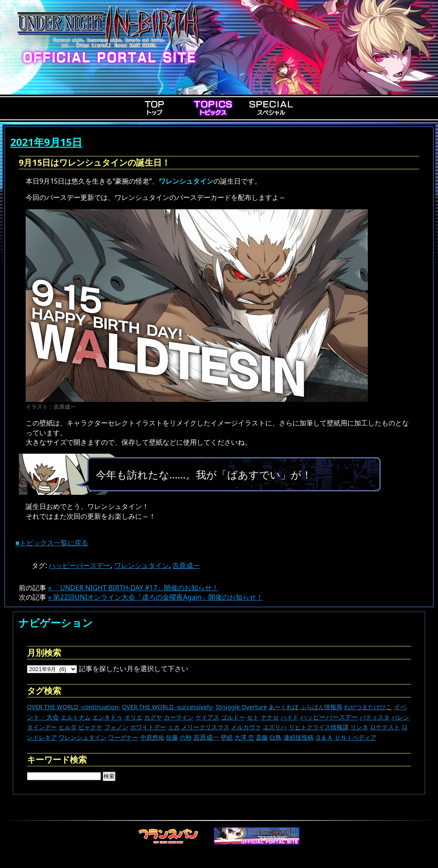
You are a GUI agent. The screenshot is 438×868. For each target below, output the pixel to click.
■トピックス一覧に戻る (52, 543)
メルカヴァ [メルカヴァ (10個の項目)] (246, 727)
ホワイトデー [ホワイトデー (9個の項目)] (148, 727)
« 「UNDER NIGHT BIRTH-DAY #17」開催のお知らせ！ (133, 588)
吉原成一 (186, 565)
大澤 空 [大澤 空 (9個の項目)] (244, 737)
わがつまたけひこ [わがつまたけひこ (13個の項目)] (368, 707)
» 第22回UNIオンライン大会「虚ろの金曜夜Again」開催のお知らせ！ (155, 597)
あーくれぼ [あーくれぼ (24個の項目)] (284, 707)
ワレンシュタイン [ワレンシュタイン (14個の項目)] (83, 737)
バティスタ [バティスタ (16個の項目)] (375, 717)
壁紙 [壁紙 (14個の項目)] (227, 737)
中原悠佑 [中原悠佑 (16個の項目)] (152, 737)
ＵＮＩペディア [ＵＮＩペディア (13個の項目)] (355, 737)
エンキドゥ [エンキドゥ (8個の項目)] (107, 717)
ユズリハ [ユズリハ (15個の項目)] (275, 727)
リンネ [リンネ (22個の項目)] (359, 727)
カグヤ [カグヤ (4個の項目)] (153, 717)
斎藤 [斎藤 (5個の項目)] (262, 737)
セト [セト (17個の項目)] (253, 717)
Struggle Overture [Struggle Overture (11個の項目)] (241, 707)
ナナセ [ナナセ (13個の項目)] (270, 717)
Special (271, 108)
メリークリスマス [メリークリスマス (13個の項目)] (205, 727)
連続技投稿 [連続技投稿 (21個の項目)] (299, 737)
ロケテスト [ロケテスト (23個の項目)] (385, 727)
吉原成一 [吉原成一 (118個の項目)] (206, 737)
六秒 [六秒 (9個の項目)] (186, 737)
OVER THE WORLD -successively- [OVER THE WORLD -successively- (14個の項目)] (168, 707)
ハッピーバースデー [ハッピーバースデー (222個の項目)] (329, 717)
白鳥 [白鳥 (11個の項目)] (275, 737)
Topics (213, 108)
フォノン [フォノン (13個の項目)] (116, 727)
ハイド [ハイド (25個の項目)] (290, 717)
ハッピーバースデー (80, 565)
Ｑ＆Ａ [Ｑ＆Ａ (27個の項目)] (324, 737)
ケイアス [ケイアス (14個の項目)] (207, 717)
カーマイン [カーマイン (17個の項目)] (179, 717)
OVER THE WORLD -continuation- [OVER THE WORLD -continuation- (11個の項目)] (74, 707)
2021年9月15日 (46, 142)
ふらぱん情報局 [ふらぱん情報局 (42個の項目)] (321, 707)
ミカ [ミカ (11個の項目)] (174, 727)
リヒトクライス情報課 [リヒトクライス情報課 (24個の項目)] (319, 727)
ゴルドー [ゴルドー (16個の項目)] (233, 717)
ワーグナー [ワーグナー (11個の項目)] (123, 737)
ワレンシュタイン (142, 565)
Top (155, 108)
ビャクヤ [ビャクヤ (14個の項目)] (90, 727)
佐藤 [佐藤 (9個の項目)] (172, 737)
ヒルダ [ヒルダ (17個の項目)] (68, 727)
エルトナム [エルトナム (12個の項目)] (76, 717)
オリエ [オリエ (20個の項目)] (133, 717)
